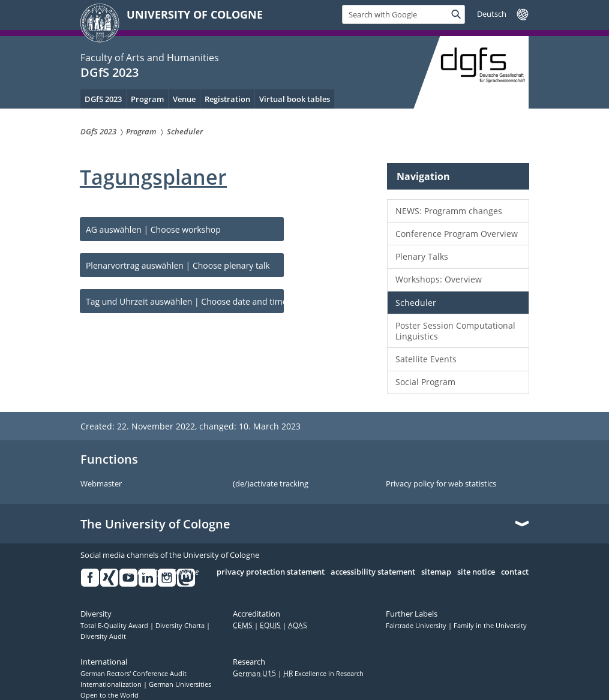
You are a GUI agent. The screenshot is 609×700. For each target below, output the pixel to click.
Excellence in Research (323, 674)
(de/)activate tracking (271, 484)
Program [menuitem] (147, 99)
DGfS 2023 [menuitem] (103, 99)
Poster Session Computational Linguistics (455, 331)
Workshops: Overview (439, 279)
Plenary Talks (422, 256)
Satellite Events (426, 359)
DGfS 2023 (109, 72)
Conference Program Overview (457, 234)
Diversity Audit (103, 636)
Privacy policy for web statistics (441, 484)
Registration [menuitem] (227, 99)
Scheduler (416, 303)
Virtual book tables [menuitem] (295, 99)
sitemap (436, 572)
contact (515, 572)
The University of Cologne (155, 524)
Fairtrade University (417, 626)
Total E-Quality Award (115, 626)
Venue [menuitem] (184, 99)
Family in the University (490, 626)
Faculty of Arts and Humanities (150, 58)
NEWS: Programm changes (449, 211)
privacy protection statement (271, 572)
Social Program (425, 382)
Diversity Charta (181, 626)
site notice (476, 572)
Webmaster (101, 484)
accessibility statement (373, 572)
